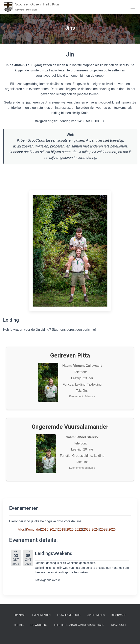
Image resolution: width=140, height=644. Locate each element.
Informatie (119, 615)
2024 (95, 530)
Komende (33, 530)
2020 (70, 530)
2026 (112, 530)
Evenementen (41, 615)
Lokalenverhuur (69, 615)
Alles (21, 530)
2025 (104, 530)
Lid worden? (39, 625)
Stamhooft (118, 625)
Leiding (19, 625)
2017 (53, 530)
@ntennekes (96, 615)
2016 (45, 530)
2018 (62, 530)
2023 (87, 530)
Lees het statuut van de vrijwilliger (79, 625)
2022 (78, 530)
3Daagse (20, 615)
